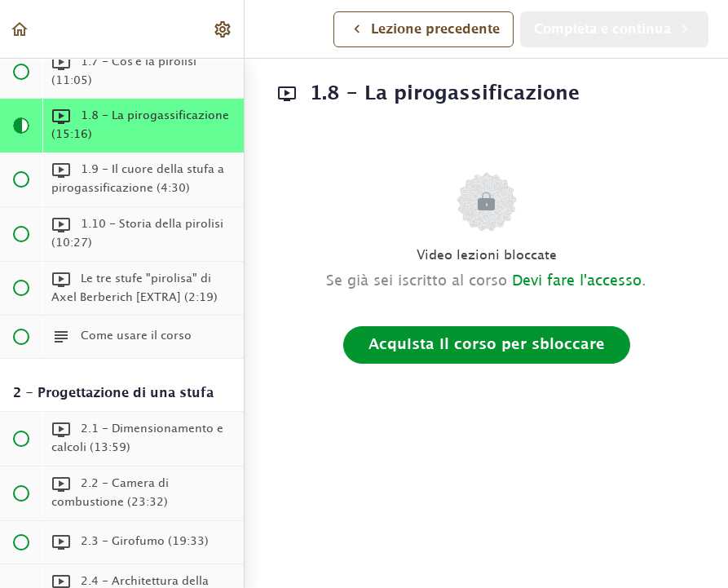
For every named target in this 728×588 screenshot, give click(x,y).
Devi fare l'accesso (577, 281)
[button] (20, 29)
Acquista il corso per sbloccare (487, 345)
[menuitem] (223, 29)
